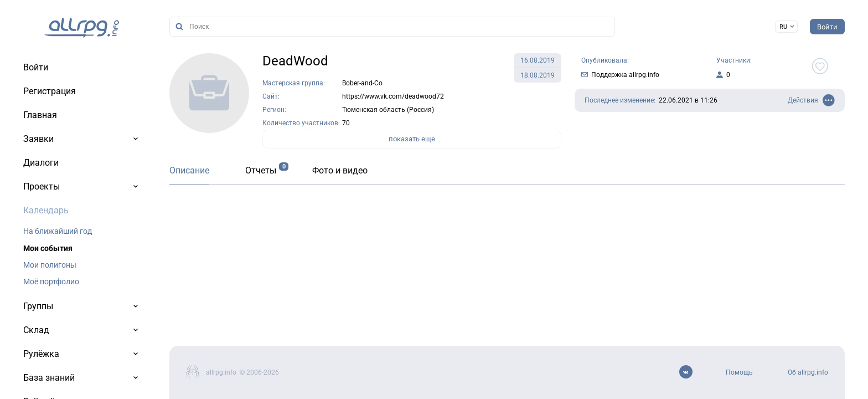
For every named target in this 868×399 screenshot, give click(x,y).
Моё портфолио (51, 282)
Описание (189, 170)
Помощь (739, 372)
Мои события (48, 248)
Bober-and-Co (362, 83)
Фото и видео (340, 170)
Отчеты (261, 170)
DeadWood (295, 61)
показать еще (412, 139)
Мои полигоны (50, 265)
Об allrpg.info (808, 372)
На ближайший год (58, 231)
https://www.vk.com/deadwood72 (393, 96)
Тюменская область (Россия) (388, 110)
